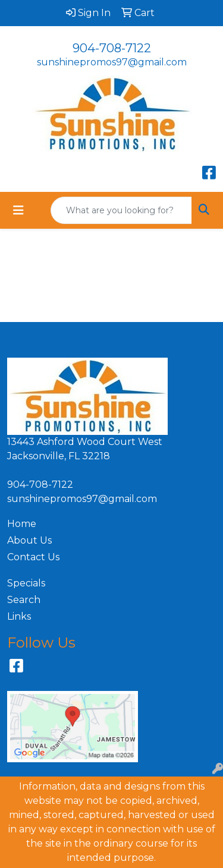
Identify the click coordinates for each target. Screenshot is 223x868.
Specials (26, 583)
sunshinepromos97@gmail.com (112, 62)
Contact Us (33, 557)
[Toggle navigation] (18, 210)
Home (22, 524)
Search (24, 600)
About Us (29, 540)
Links (19, 616)
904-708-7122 (112, 48)
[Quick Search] (121, 210)
